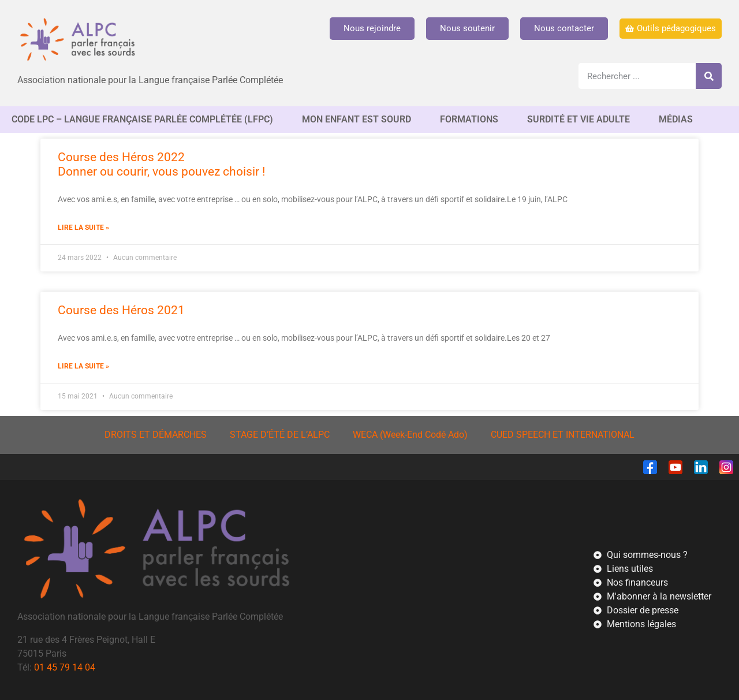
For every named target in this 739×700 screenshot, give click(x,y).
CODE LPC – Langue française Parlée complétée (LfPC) (145, 120)
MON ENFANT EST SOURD (359, 120)
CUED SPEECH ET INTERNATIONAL (563, 435)
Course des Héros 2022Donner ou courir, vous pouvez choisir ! (161, 164)
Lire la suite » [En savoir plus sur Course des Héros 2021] (83, 366)
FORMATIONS (472, 120)
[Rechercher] (709, 76)
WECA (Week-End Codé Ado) (410, 435)
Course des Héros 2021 (121, 310)
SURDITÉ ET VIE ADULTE (581, 120)
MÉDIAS (679, 120)
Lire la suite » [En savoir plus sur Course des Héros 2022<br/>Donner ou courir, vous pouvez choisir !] (83, 228)
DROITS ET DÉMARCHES (156, 435)
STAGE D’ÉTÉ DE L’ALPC (280, 435)
